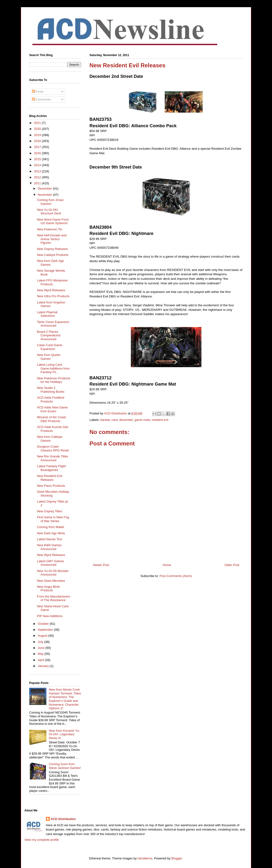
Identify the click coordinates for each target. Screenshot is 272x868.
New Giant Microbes (51, 581)
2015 (38, 159)
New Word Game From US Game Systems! (53, 221)
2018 (38, 141)
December (45, 188)
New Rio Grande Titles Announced (52, 458)
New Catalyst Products (53, 255)
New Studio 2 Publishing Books (51, 390)
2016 (38, 153)
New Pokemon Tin (50, 229)
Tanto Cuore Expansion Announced (53, 324)
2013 (38, 171)
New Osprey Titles (49, 511)
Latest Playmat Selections (47, 314)
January (44, 666)
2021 (38, 123)
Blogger (177, 858)
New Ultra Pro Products (53, 296)
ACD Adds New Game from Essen (52, 409)
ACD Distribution (63, 819)
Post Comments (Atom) (176, 576)
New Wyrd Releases (51, 290)
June (42, 648)
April (41, 660)
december (126, 420)
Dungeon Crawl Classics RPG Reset (53, 448)
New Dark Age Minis (51, 533)
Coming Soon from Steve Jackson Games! (65, 766)
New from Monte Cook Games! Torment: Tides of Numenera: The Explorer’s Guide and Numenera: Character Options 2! (65, 699)
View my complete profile (42, 840)
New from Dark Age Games (50, 263)
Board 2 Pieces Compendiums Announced (49, 335)
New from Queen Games (49, 357)
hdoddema (145, 858)
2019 (38, 135)
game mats (142, 420)
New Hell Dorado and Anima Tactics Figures (52, 239)
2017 (38, 147)
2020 (38, 129)
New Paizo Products (51, 486)
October (44, 624)
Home (167, 565)
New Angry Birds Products (48, 589)
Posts (38, 92)
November (45, 195)
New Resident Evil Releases (50, 478)
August (43, 636)
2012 (38, 177)
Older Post (232, 565)
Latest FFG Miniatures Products (52, 282)
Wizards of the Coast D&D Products (51, 419)
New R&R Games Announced (49, 547)
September (46, 630)
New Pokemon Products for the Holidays (53, 380)
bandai (105, 420)
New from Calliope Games (50, 439)
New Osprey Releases (52, 249)
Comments (41, 99)
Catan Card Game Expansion (50, 347)
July (41, 642)
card (114, 420)
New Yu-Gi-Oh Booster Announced (53, 573)
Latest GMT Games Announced (50, 563)
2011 (38, 183)
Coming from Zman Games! (50, 202)
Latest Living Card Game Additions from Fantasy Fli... (53, 368)
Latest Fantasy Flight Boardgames (51, 468)
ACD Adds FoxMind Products (50, 400)
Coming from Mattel (50, 527)
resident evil (160, 420)
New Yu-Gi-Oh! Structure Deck (49, 212)
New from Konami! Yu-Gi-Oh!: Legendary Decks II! (64, 734)
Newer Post (101, 565)
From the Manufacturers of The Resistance (53, 598)
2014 (38, 165)
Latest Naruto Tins (50, 539)
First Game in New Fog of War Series (53, 519)
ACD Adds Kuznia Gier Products (53, 429)
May (41, 654)
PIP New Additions (50, 616)
